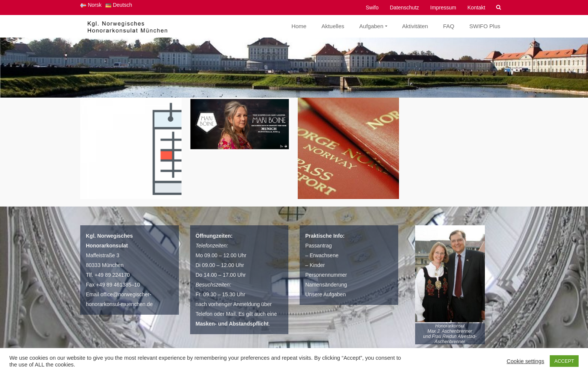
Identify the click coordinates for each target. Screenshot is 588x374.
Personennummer (326, 275)
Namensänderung (326, 285)
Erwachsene (324, 255)
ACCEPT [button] (564, 361)
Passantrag (319, 246)
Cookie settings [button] (525, 361)
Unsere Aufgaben (325, 294)
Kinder (317, 265)
